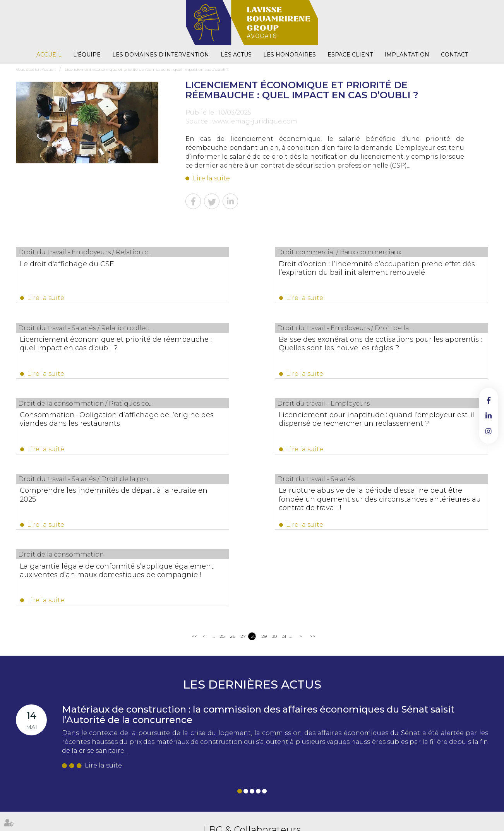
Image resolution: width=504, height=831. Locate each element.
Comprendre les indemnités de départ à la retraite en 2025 (75, 426)
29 (264, 495)
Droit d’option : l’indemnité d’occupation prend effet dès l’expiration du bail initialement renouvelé (241, 276)
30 (274, 495)
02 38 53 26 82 (144, 743)
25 (222, 495)
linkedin (489, 416)
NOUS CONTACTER (144, 769)
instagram (489, 431)
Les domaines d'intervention (161, 55)
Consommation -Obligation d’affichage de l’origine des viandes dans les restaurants (249, 351)
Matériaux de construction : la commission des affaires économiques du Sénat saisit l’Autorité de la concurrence (258, 573)
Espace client (350, 55)
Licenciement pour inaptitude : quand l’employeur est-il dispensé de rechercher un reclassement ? (418, 351)
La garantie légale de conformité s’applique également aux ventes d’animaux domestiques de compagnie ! (411, 434)
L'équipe (87, 55)
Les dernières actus (252, 544)
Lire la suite (211, 178)
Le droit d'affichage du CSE (67, 264)
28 (253, 495)
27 (243, 495)
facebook (489, 400)
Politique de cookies (402, 811)
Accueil (49, 55)
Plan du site (268, 811)
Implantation (407, 55)
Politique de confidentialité (350, 811)
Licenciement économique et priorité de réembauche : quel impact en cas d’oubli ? (147, 69)
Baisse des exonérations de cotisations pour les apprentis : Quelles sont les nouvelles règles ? (80, 351)
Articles (434, 811)
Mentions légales (302, 811)
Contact (454, 55)
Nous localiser (145, 786)
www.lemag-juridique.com (255, 121)
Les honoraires (290, 55)
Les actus (236, 55)
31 (284, 495)
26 (232, 495)
